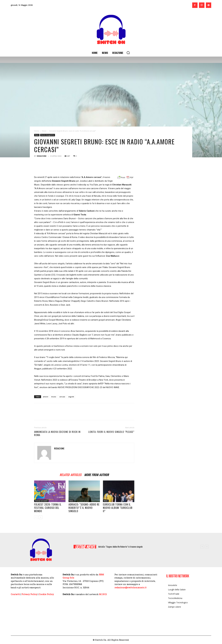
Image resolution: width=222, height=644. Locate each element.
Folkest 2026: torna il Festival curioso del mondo (48, 508)
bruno (54, 397)
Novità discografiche (48, 135)
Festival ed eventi (41, 501)
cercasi (62, 397)
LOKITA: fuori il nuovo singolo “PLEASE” (111, 432)
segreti (71, 397)
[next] (207, 547)
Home (37, 131)
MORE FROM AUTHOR (97, 474)
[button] (128, 53)
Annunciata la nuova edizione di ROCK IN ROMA (57, 433)
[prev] (202, 547)
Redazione (42, 156)
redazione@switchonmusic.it (130, 587)
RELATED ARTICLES (70, 474)
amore (46, 397)
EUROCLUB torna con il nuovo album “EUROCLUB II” (118, 508)
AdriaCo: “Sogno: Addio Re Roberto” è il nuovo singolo (84, 508)
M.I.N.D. (103, 594)
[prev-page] (36, 517)
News (44, 131)
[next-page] (41, 517)
